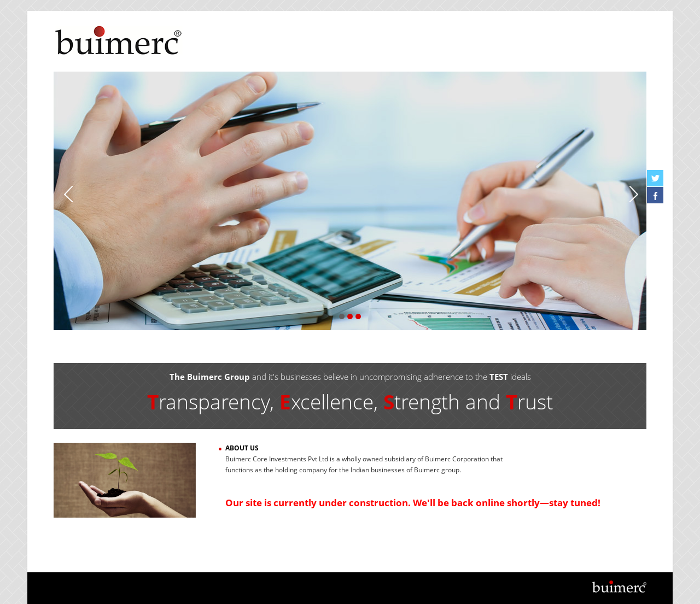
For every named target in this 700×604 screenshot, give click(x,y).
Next (633, 193)
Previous (67, 193)
